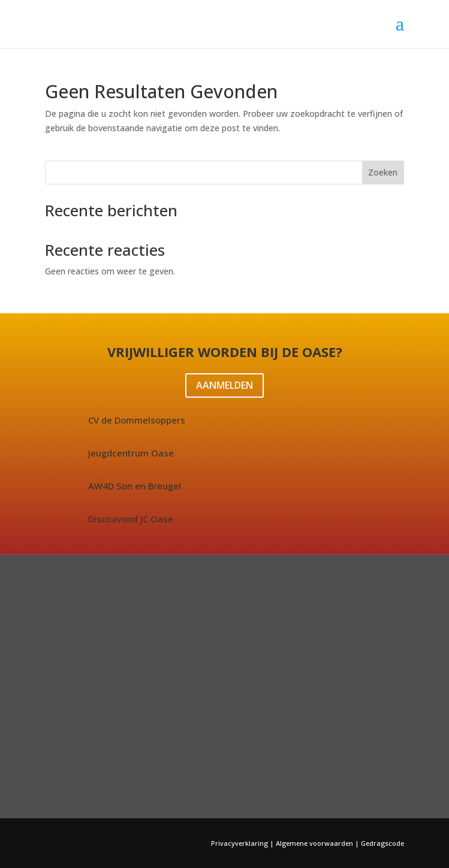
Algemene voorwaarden (314, 843)
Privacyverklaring (240, 843)
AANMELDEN (224, 385)
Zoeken (383, 172)
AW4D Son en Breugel (135, 486)
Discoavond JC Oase (131, 519)
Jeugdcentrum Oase (131, 453)
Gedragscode (382, 843)
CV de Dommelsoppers (137, 420)
